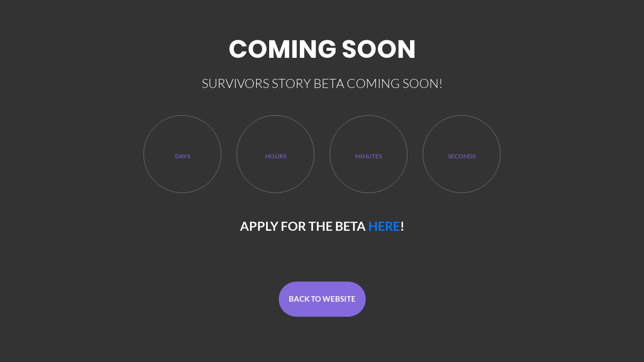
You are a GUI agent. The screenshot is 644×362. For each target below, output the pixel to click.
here (384, 226)
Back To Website (322, 299)
